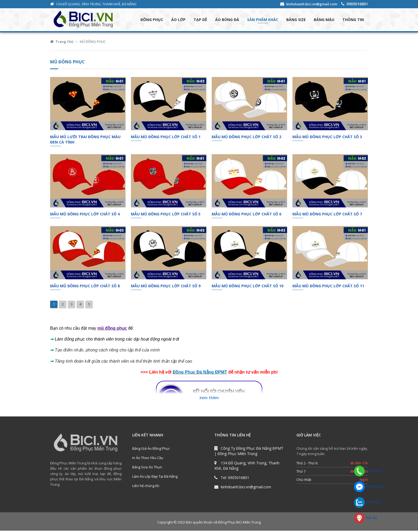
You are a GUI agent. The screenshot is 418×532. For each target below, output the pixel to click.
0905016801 (357, 4)
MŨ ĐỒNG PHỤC (93, 43)
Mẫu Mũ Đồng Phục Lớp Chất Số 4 (85, 215)
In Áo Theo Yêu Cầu (148, 459)
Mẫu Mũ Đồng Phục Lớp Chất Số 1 (166, 138)
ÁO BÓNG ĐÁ (227, 20)
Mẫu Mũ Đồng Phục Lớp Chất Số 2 (246, 138)
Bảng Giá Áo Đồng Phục (151, 450)
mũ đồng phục (112, 329)
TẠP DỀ (200, 20)
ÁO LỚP (178, 20)
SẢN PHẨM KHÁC (263, 20)
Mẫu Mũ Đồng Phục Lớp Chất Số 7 (327, 215)
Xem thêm (209, 399)
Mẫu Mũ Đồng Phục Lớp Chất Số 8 (85, 287)
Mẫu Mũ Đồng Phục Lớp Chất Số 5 (166, 215)
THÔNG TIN (353, 20)
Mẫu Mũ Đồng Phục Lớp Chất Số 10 (248, 287)
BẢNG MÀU (324, 20)
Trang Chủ (64, 43)
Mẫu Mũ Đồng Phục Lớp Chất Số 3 (327, 138)
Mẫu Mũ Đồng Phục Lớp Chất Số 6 (246, 215)
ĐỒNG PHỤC (152, 20)
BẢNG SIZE (296, 20)
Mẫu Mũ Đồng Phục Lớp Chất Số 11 (328, 287)
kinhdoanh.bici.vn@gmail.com (312, 4)
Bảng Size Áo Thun (147, 468)
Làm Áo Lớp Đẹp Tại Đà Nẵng (155, 478)
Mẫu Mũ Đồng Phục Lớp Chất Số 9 (166, 287)
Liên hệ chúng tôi (146, 487)
